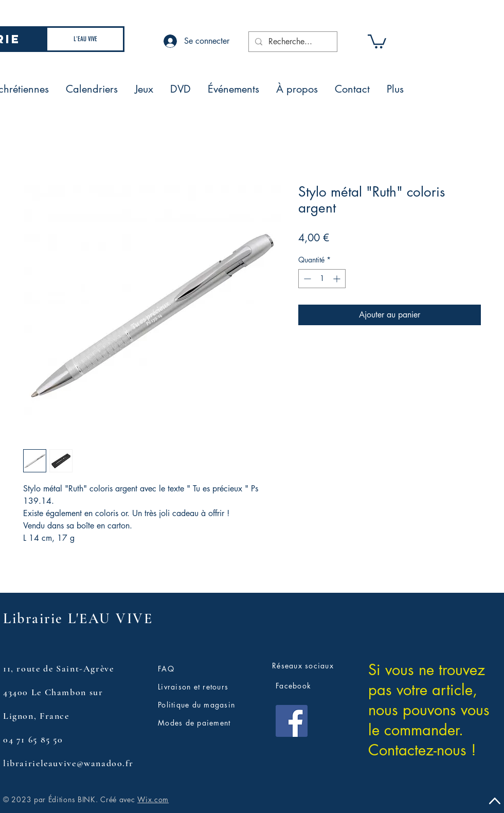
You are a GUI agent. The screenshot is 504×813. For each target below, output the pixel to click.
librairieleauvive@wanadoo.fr (68, 763)
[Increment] (338, 279)
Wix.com (153, 799)
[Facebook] (292, 721)
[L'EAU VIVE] (85, 39)
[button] (377, 41)
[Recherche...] (292, 42)
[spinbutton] (322, 279)
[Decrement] (306, 279)
